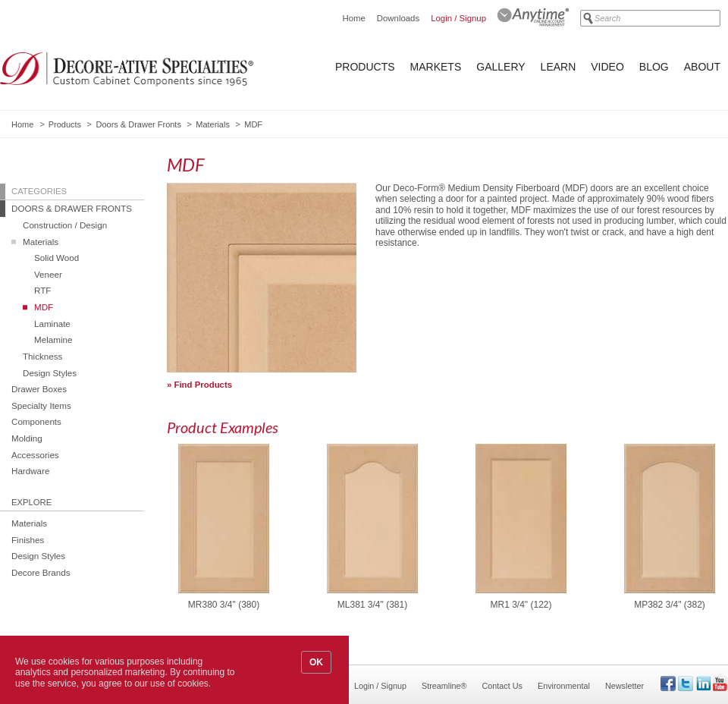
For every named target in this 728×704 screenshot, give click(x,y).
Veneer (48, 274)
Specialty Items (41, 405)
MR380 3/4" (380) (224, 605)
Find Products (204, 385)
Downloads (398, 18)
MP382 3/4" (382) (670, 605)
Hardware (30, 471)
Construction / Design (65, 225)
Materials (213, 124)
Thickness (42, 356)
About (702, 67)
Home (353, 18)
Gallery (500, 67)
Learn (559, 67)
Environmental (564, 686)
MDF (44, 307)
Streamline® (444, 686)
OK (316, 662)
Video (607, 67)
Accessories (35, 455)
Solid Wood (56, 258)
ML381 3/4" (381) (372, 605)
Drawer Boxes (39, 389)
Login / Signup (458, 18)
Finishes (28, 540)
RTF (42, 290)
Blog (654, 67)
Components (36, 421)
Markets (436, 67)
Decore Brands (41, 572)
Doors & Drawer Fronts (138, 124)
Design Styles (50, 373)
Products (365, 67)
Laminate (52, 324)
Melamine (53, 339)
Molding (27, 438)
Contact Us (502, 686)
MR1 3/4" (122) (521, 605)
